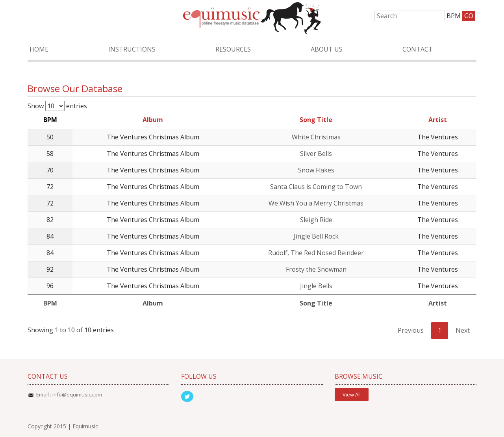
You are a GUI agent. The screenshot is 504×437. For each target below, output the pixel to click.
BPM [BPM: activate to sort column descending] (50, 120)
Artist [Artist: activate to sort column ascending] (438, 120)
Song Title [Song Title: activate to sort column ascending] (316, 120)
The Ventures (438, 137)
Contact (418, 49)
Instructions (132, 49)
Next (463, 330)
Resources (233, 49)
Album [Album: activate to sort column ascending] (153, 120)
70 (50, 170)
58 (50, 154)
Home (39, 49)
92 (50, 269)
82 (50, 220)
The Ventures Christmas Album (153, 137)
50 (50, 137)
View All (352, 394)
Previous (411, 330)
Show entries (57, 106)
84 (50, 236)
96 (50, 286)
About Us (327, 49)
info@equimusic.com (77, 394)
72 (50, 187)
